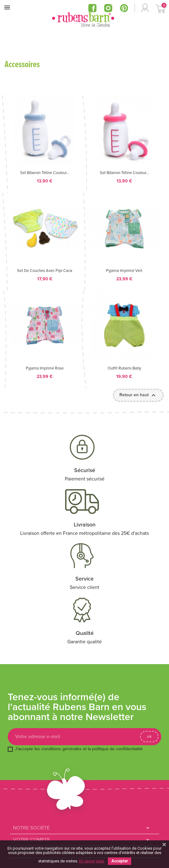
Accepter (120, 861)
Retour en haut (138, 395)
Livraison (85, 525)
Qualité (85, 633)
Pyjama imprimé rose (45, 368)
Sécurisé (85, 470)
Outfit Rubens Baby (124, 368)
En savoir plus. (92, 861)
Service (84, 579)
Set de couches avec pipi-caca (45, 271)
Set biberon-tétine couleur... (45, 173)
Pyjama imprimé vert (124, 271)
